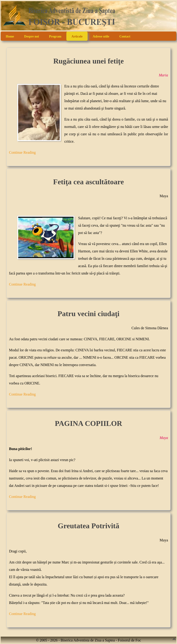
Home (10, 36)
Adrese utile (101, 36)
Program (55, 36)
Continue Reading (22, 152)
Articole (77, 36)
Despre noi (32, 36)
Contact (125, 36)
